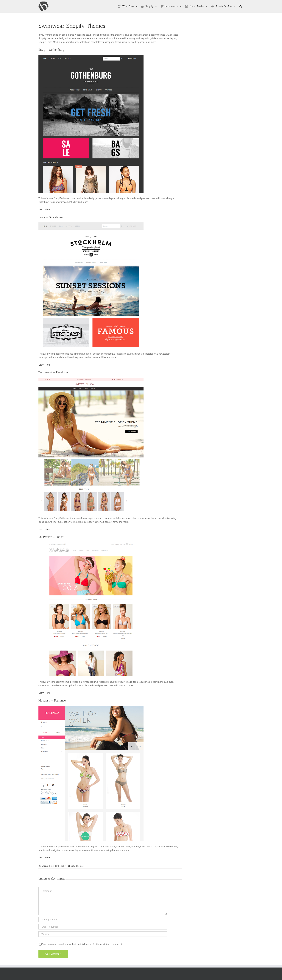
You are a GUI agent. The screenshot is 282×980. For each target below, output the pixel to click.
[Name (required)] (103, 920)
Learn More (44, 209)
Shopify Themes (76, 866)
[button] (241, 6)
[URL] (103, 934)
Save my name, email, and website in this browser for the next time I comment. (82, 944)
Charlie (45, 866)
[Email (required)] (103, 927)
